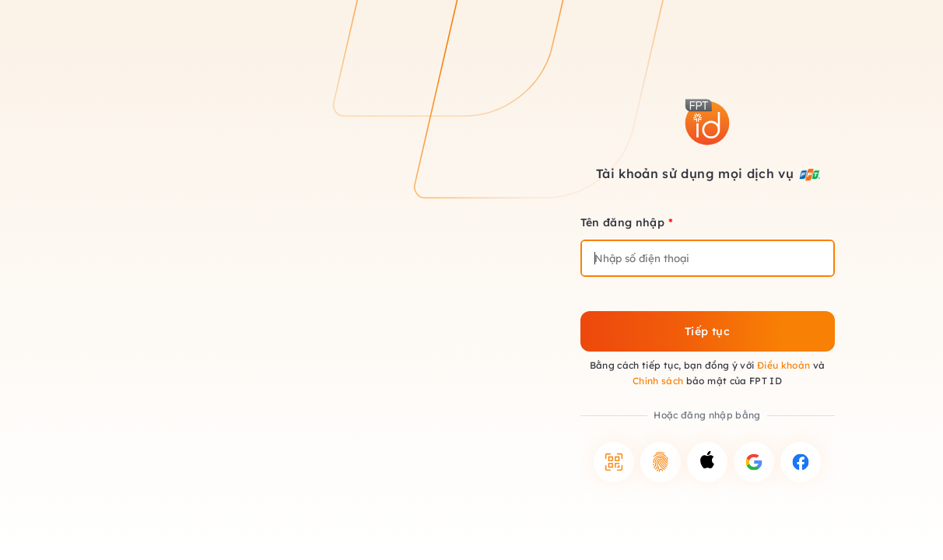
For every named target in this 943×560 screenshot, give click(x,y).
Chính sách (658, 381)
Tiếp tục (707, 331)
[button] (614, 462)
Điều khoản (784, 365)
